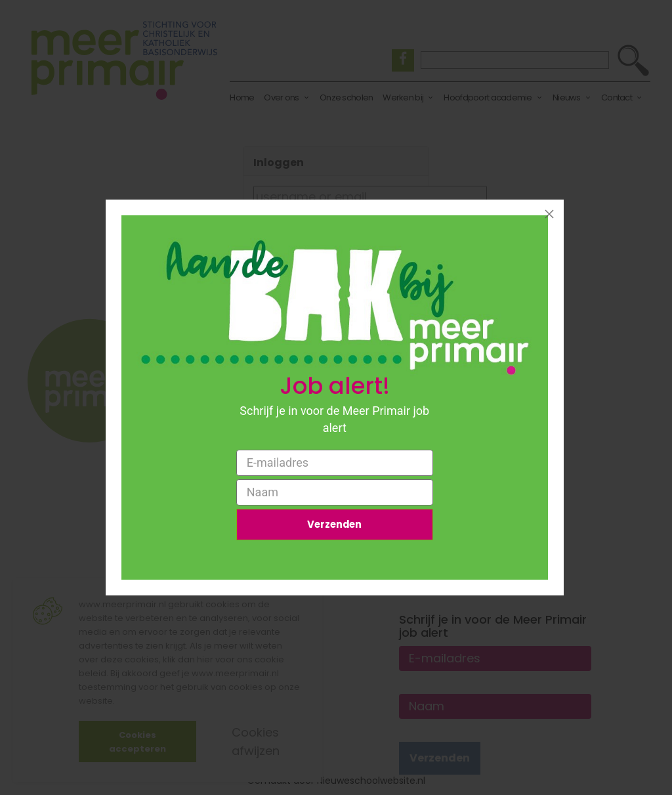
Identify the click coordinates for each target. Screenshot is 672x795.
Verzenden (335, 526)
